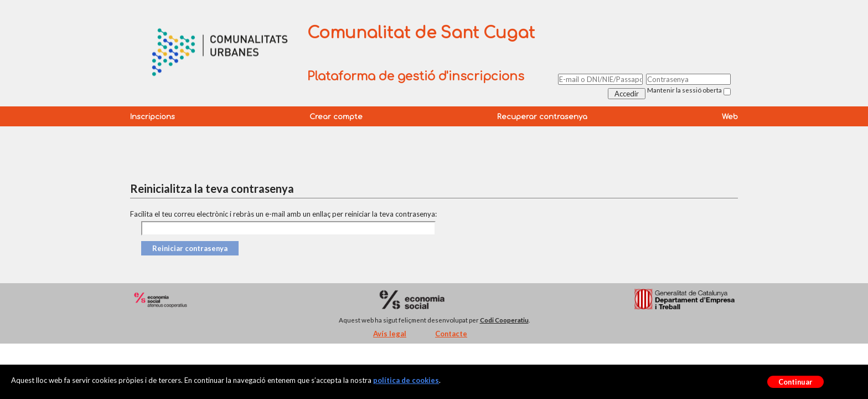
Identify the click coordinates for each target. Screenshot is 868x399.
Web (730, 117)
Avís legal (390, 334)
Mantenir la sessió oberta (684, 90)
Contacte (451, 334)
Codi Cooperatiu (504, 320)
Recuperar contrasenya (542, 117)
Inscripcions (153, 117)
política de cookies (406, 380)
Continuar (795, 382)
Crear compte (336, 117)
